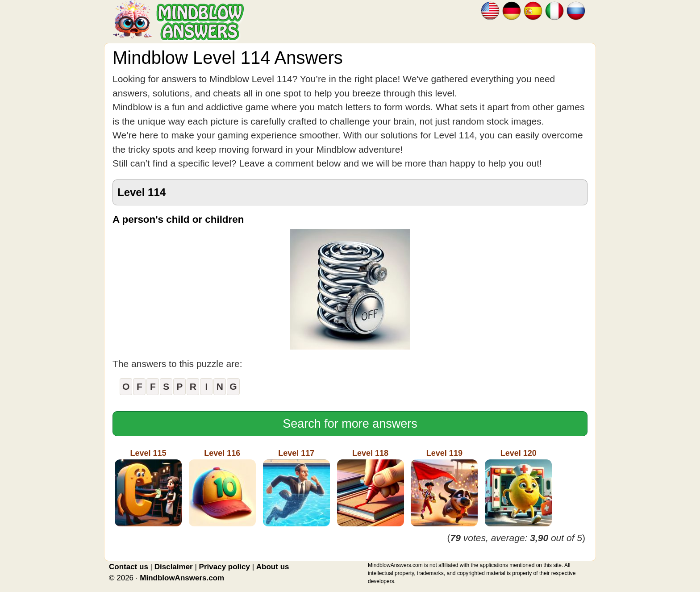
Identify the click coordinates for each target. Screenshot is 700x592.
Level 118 (371, 488)
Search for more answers (350, 424)
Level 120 (518, 488)
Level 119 (444, 488)
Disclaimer (174, 567)
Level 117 (296, 488)
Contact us (129, 567)
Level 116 (222, 488)
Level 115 (148, 488)
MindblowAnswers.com (182, 578)
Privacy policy (225, 567)
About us (273, 567)
